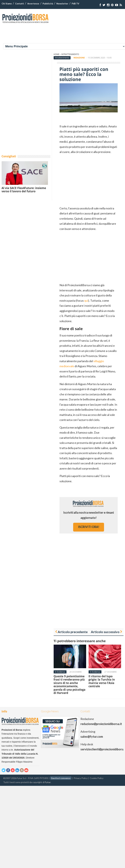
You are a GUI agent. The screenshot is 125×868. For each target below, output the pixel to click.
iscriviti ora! (89, 527)
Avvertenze (33, 4)
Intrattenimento (70, 54)
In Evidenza (60, 672)
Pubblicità (48, 4)
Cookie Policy (97, 778)
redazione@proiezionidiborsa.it (101, 724)
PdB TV (75, 4)
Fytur (48, 782)
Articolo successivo (105, 632)
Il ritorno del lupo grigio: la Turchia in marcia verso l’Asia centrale (102, 681)
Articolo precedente (73, 632)
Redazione (79, 58)
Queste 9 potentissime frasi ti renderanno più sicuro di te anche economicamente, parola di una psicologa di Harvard (70, 685)
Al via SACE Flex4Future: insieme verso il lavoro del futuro (24, 190)
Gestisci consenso (61, 778)
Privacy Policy (81, 778)
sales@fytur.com (92, 737)
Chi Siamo (7, 4)
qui (86, 301)
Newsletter (62, 4)
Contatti (20, 4)
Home (57, 54)
